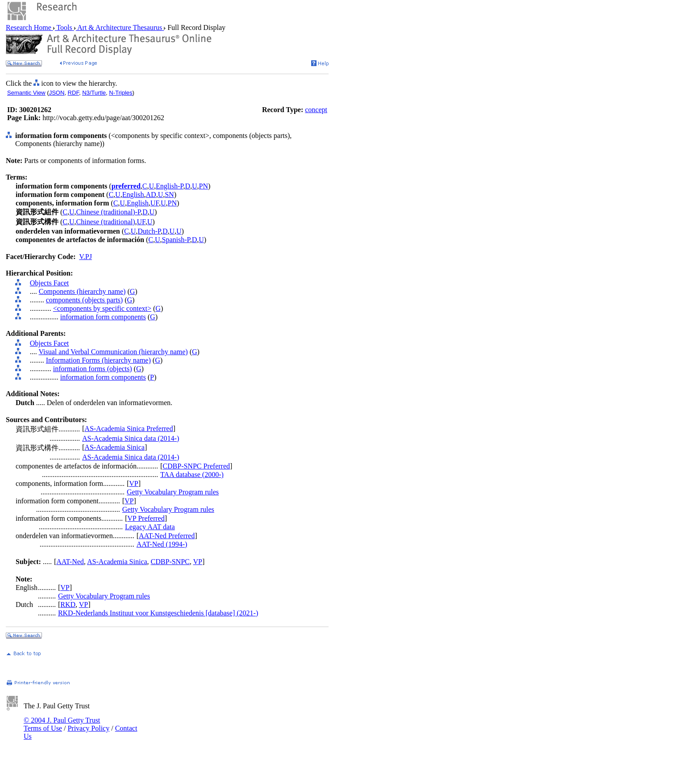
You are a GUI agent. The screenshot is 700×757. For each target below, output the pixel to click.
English (133, 194)
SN (169, 194)
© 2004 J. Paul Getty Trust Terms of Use (62, 724)
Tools (65, 27)
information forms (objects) (93, 369)
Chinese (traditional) (106, 222)
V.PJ (85, 257)
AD (151, 194)
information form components (103, 317)
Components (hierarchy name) (82, 291)
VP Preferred (146, 518)
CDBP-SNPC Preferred (196, 466)
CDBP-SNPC (170, 562)
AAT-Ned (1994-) (162, 544)
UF (155, 203)
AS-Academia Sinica (115, 447)
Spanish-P (176, 240)
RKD (68, 604)
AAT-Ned (70, 562)
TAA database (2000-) (192, 475)
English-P (169, 186)
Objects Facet (50, 283)
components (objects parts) (84, 300)
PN (204, 186)
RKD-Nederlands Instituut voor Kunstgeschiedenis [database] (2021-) (158, 613)
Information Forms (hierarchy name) (98, 360)
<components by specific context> (102, 308)
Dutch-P (149, 231)
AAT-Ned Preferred (167, 536)
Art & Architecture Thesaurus (120, 27)
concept (316, 110)
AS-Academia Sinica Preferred (129, 429)
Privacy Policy (88, 728)
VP (133, 483)
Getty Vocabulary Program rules (173, 492)
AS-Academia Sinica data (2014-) (131, 438)
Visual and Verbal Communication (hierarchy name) (113, 352)
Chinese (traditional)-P (108, 212)
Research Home (29, 27)
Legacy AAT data (150, 527)
